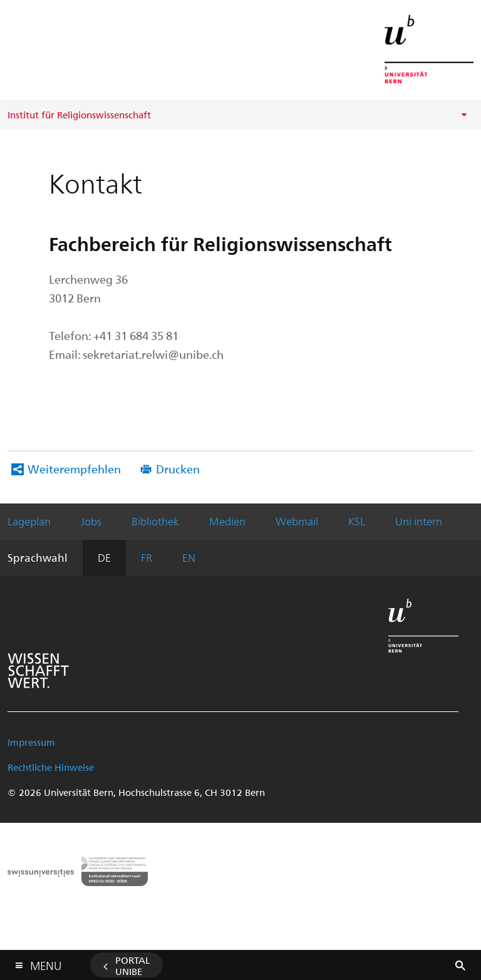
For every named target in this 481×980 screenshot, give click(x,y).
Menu (46, 963)
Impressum (31, 742)
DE (104, 557)
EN (189, 557)
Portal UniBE (133, 966)
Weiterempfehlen (74, 469)
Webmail (297, 521)
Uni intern (419, 521)
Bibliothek (155, 521)
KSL (357, 521)
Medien (227, 521)
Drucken (178, 469)
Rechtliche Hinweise (51, 767)
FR (147, 557)
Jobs (91, 521)
